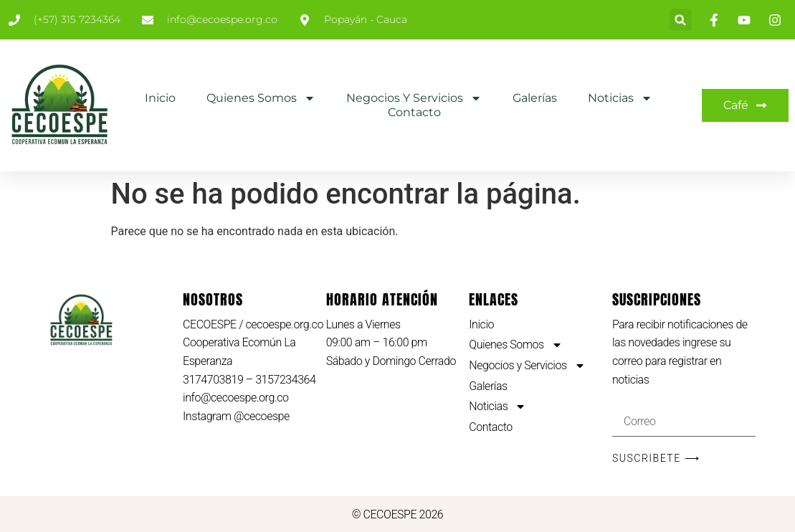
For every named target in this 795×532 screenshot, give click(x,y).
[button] (681, 20)
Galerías (535, 98)
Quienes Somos (261, 98)
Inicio (160, 98)
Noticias (620, 98)
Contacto (414, 112)
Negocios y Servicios (414, 98)
